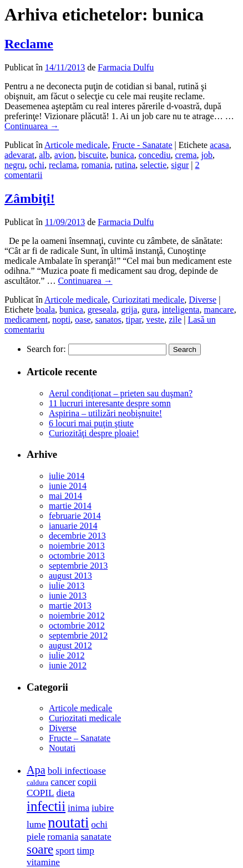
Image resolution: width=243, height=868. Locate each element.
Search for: (46, 349)
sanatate (96, 837)
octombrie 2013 (77, 556)
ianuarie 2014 (73, 526)
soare (40, 849)
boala (45, 310)
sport (65, 851)
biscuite (92, 155)
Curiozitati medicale (148, 300)
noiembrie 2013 (77, 546)
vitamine (43, 862)
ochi (37, 165)
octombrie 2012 (77, 626)
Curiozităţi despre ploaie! (94, 433)
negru (14, 165)
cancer (63, 782)
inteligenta (181, 310)
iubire (103, 808)
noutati (68, 823)
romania (96, 165)
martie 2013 (70, 606)
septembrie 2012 (78, 635)
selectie (153, 165)
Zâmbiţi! (30, 198)
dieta (65, 793)
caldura (37, 782)
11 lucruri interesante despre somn (110, 403)
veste (155, 320)
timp (85, 851)
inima (79, 808)
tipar (134, 320)
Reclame (29, 44)
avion (64, 155)
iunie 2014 (68, 486)
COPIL (40, 793)
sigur (180, 165)
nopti (61, 320)
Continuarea (32, 126)
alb (44, 155)
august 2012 (70, 645)
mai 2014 (65, 496)
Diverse (202, 300)
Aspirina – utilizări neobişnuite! (105, 413)
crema (186, 155)
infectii (46, 806)
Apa (36, 770)
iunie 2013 (68, 596)
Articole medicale (76, 145)
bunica (122, 155)
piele (36, 837)
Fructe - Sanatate (142, 145)
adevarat (19, 155)
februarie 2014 (75, 516)
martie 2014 (70, 506)
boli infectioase (77, 771)
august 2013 (70, 576)
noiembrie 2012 (77, 616)
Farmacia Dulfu (126, 67)
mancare (219, 310)
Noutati (62, 748)
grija (129, 310)
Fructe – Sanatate (80, 738)
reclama (63, 165)
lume (36, 824)
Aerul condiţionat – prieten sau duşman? (121, 393)
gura (149, 310)
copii (87, 782)
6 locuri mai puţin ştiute (91, 423)
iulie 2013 (67, 586)
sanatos (108, 320)
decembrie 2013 (77, 536)
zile (175, 320)
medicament (26, 320)
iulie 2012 (67, 655)
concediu (155, 155)
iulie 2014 (67, 476)
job (207, 155)
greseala (102, 310)
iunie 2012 (68, 665)
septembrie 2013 (78, 566)
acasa (219, 145)
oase (83, 320)
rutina (125, 165)
